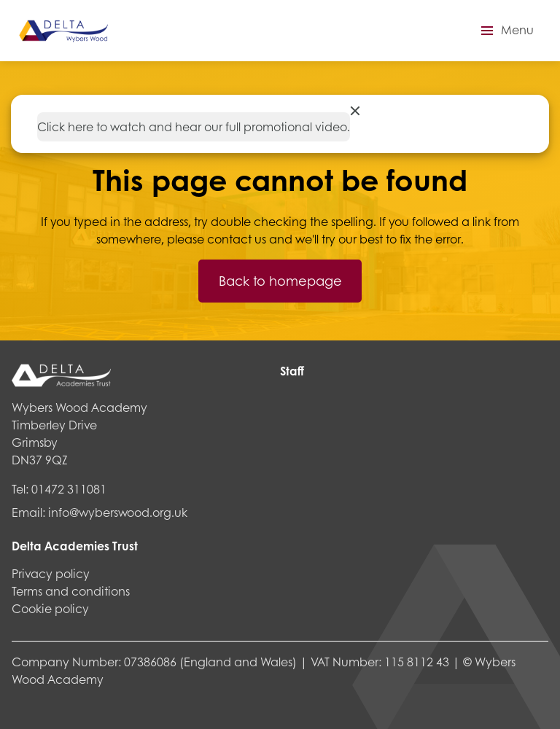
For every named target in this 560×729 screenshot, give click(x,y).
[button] (505, 31)
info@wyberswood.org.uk (118, 512)
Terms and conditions (71, 591)
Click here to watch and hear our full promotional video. (194, 126)
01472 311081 (69, 489)
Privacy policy (51, 573)
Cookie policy (50, 608)
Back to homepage (280, 281)
